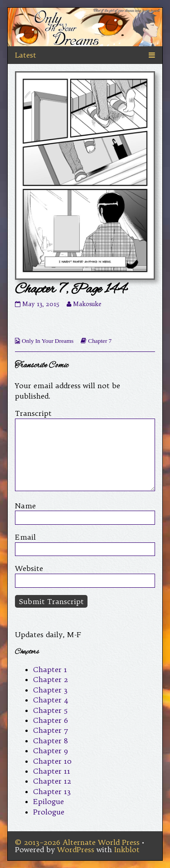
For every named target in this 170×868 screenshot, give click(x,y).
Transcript (33, 413)
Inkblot (127, 849)
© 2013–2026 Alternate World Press (77, 842)
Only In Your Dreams (48, 341)
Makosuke (87, 304)
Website (29, 568)
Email (25, 537)
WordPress (76, 849)
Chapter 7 (100, 341)
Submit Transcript (51, 601)
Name (25, 506)
